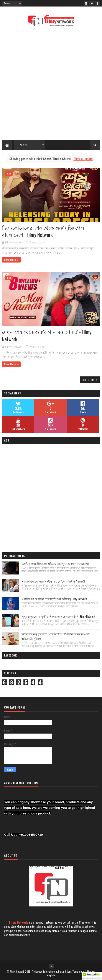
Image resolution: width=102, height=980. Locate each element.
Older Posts (90, 380)
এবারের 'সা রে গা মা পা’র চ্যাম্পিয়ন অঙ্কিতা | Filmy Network (54, 599)
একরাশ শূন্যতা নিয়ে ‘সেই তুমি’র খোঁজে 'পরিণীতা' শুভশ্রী (53, 581)
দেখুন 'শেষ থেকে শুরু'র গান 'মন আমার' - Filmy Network (47, 335)
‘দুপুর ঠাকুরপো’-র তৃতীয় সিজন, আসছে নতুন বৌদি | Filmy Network (58, 616)
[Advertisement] (51, 85)
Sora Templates (75, 971)
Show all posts (83, 159)
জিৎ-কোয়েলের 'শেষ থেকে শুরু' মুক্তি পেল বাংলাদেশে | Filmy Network (43, 231)
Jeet (9, 173)
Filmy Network (18, 922)
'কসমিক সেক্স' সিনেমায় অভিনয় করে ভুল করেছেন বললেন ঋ (55, 564)
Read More (10, 260)
